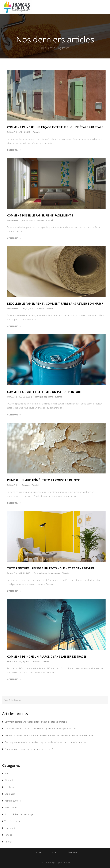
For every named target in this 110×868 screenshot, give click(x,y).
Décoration (10, 780)
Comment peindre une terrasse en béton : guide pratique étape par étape (40, 729)
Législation (10, 787)
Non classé (10, 794)
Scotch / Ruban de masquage (47, 573)
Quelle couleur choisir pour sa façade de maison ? (29, 749)
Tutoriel (37, 132)
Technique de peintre (43, 397)
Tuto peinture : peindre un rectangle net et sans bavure (51, 568)
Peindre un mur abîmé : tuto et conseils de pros (44, 480)
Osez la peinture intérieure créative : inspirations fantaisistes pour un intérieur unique (45, 742)
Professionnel (11, 808)
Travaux (40, 220)
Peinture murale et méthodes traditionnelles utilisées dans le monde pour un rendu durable (49, 735)
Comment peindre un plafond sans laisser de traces (47, 657)
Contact (54, 852)
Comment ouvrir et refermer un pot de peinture (44, 392)
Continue (13, 150)
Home (38, 852)
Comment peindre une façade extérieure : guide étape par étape (55, 127)
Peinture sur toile (13, 801)
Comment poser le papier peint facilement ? (40, 215)
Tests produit (11, 828)
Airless (7, 773)
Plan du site (72, 852)
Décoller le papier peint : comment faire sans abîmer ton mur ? (55, 304)
